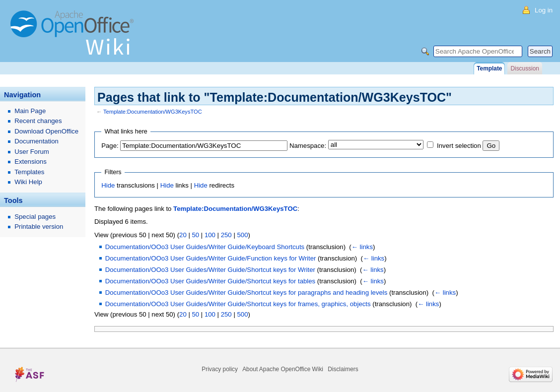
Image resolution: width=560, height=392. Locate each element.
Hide (108, 185)
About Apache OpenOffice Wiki (283, 369)
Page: (110, 146)
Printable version (39, 227)
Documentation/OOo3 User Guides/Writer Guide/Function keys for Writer (211, 258)
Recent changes (38, 121)
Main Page (30, 111)
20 (183, 235)
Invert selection (459, 146)
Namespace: (308, 146)
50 (195, 235)
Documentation (36, 141)
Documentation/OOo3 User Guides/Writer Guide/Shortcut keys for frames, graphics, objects (238, 304)
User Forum (32, 152)
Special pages (35, 217)
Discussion (525, 68)
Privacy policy (220, 369)
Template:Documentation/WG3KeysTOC (153, 112)
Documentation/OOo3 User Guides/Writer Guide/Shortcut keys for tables (210, 281)
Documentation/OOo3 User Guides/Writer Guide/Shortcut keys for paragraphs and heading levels (246, 293)
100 (210, 235)
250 (226, 235)
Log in (544, 10)
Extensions (31, 162)
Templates (29, 172)
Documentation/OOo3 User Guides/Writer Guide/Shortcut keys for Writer (210, 270)
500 (242, 235)
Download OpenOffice (46, 131)
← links (362, 247)
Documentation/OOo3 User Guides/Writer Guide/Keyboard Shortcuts (205, 247)
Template (489, 68)
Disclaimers (343, 369)
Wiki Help (28, 182)
